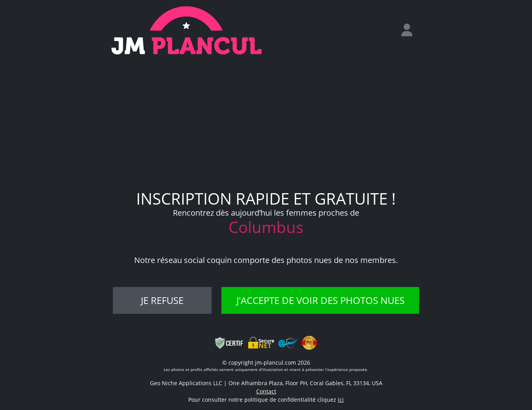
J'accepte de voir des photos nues (320, 300)
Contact (266, 391)
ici (341, 400)
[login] (410, 30)
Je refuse (162, 300)
